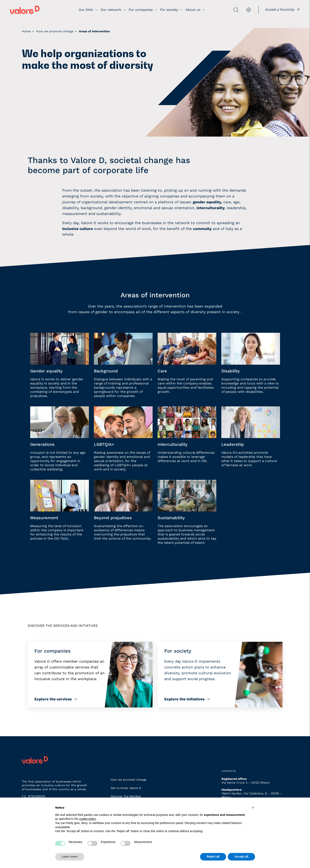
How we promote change (128, 780)
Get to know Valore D (126, 788)
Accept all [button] (241, 857)
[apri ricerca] (223, 10)
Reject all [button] (213, 857)
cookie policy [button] (87, 819)
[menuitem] (248, 10)
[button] (253, 808)
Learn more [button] (70, 857)
